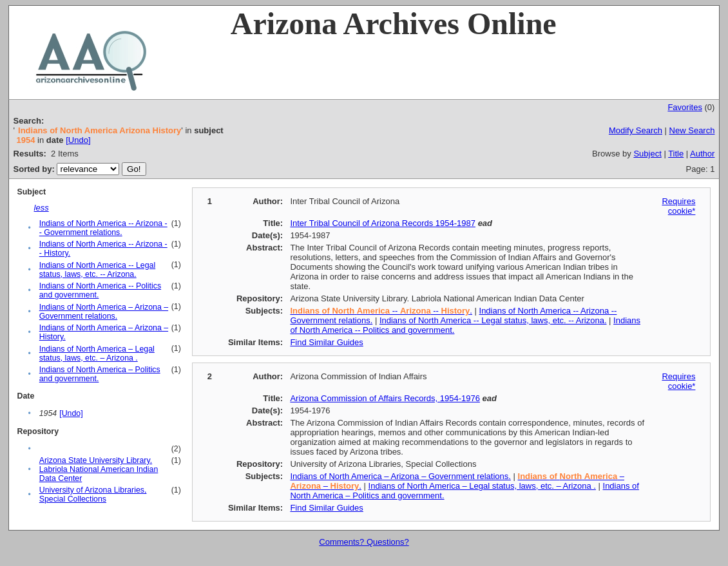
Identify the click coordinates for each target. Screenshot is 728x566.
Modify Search (636, 130)
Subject (647, 154)
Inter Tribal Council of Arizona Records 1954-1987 (383, 223)
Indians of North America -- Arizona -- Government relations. (103, 228)
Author (702, 154)
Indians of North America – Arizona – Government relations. (104, 312)
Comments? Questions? (364, 542)
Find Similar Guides (326, 342)
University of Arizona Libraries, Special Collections (93, 495)
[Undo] (78, 140)
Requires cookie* (678, 206)
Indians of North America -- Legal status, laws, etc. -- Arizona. (97, 270)
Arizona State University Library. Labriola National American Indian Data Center (99, 469)
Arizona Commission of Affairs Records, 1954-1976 (385, 398)
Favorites (685, 107)
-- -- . (381, 311)
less (42, 208)
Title (676, 154)
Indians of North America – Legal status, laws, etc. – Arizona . (97, 354)
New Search (692, 130)
